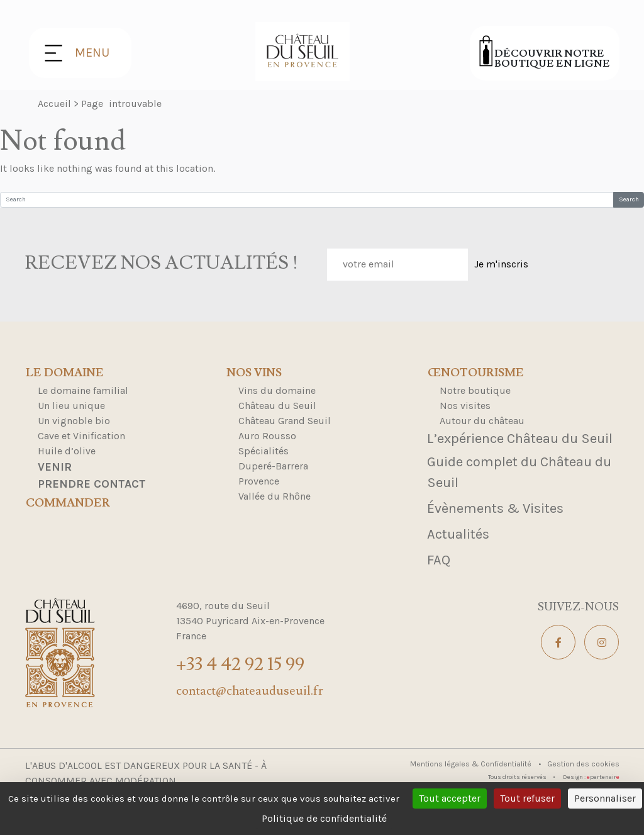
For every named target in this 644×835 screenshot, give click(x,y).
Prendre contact (92, 484)
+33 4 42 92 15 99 (240, 664)
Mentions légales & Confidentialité (472, 764)
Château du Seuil (277, 406)
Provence (259, 481)
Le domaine (65, 373)
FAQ (439, 560)
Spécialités (264, 451)
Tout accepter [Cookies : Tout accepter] (450, 798)
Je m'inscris (501, 264)
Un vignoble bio (74, 421)
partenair (603, 777)
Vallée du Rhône (275, 496)
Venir (55, 467)
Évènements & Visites (495, 508)
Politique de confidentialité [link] (324, 818)
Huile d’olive (67, 451)
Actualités (458, 534)
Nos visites (465, 406)
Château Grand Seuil (285, 421)
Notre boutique (475, 390)
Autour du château (482, 421)
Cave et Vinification (81, 436)
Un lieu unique (71, 406)
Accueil (54, 104)
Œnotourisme (476, 373)
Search (629, 199)
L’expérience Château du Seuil (520, 439)
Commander (68, 503)
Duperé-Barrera (273, 466)
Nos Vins (254, 373)
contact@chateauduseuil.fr (250, 691)
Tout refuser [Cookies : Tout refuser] (527, 798)
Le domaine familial (83, 390)
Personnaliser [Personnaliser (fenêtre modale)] (605, 798)
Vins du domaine (277, 390)
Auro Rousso (267, 436)
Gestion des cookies (583, 764)
